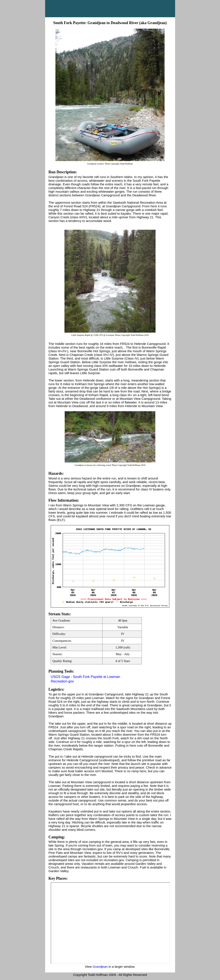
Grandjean (100, 967)
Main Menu (110, 9)
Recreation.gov (62, 681)
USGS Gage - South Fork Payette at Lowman (85, 677)
